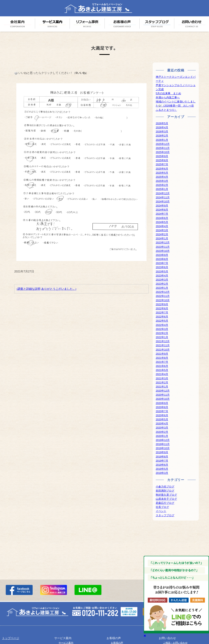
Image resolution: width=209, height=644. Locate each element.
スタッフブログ (165, 515)
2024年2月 (162, 234)
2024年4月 (162, 226)
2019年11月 (163, 444)
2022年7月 (162, 313)
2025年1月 (162, 189)
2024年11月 (163, 198)
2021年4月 (162, 374)
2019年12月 (163, 440)
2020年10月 (163, 399)
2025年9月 (162, 156)
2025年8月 (162, 160)
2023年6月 (162, 267)
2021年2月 (162, 383)
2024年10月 (163, 202)
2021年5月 (162, 370)
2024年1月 (162, 239)
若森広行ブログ (165, 503)
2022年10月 (163, 300)
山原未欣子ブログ (166, 499)
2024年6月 (162, 218)
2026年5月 (162, 123)
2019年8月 (162, 457)
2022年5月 (162, 321)
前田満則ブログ (165, 491)
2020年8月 (162, 407)
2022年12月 (163, 292)
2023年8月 (162, 259)
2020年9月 (162, 403)
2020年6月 (162, 415)
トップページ (11, 638)
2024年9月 (162, 206)
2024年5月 (162, 222)
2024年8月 (162, 210)
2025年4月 (162, 177)
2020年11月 (163, 395)
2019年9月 (162, 452)
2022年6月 (162, 317)
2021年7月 (162, 362)
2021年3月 (162, 379)
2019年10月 (163, 448)
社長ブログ (162, 507)
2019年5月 (162, 469)
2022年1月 (162, 337)
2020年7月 (162, 411)
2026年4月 (162, 128)
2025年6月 (162, 169)
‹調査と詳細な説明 (28, 289)
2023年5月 (162, 272)
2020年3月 (162, 428)
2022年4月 (162, 325)
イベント (161, 511)
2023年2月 (162, 284)
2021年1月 (162, 387)
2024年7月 (162, 214)
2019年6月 (162, 465)
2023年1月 (162, 288)
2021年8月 (162, 358)
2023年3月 (162, 280)
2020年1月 (162, 436)
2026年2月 (162, 136)
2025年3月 (162, 181)
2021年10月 (163, 350)
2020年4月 (162, 424)
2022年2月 (162, 333)
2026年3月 (162, 132)
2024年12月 (163, 193)
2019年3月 (162, 473)
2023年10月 (163, 251)
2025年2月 (162, 185)
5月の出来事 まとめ (168, 93)
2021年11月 (163, 345)
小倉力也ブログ (165, 487)
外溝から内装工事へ (168, 98)
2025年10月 (163, 152)
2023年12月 (163, 243)
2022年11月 (163, 296)
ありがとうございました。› (59, 289)
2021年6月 (162, 366)
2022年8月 (162, 309)
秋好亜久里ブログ (166, 495)
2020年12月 (163, 391)
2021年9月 (162, 354)
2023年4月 (162, 276)
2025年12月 (163, 144)
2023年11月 (163, 247)
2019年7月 (162, 461)
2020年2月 (162, 432)
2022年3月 (162, 329)
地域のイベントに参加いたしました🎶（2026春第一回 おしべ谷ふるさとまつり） (176, 106)
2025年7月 (162, 164)
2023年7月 (162, 263)
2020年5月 (162, 420)
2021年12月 (163, 341)
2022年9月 (162, 304)
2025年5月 (162, 173)
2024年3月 (162, 230)
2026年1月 (162, 140)
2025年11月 (163, 148)
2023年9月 (162, 255)
